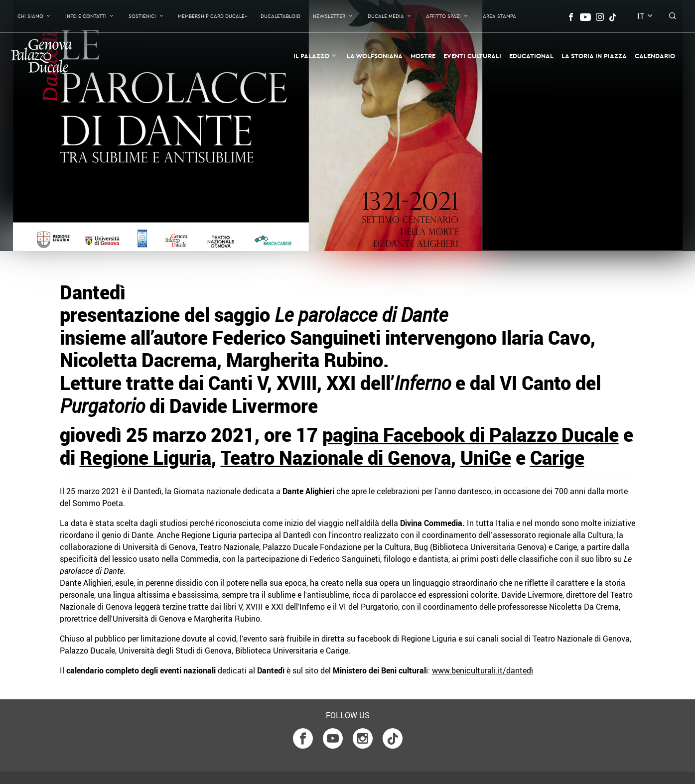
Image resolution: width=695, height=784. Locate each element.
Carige (557, 457)
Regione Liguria (145, 457)
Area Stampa (499, 16)
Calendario (655, 56)
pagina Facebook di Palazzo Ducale (471, 435)
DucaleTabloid (280, 16)
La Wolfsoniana (375, 56)
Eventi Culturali (472, 56)
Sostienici (142, 16)
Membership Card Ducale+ (213, 16)
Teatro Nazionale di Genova (336, 457)
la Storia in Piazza (594, 56)
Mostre (423, 56)
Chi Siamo (30, 16)
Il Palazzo (311, 56)
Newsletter (329, 16)
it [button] (641, 16)
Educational (531, 56)
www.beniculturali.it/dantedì (483, 670)
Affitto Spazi (443, 16)
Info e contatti (86, 16)
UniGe (486, 457)
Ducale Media (386, 16)
